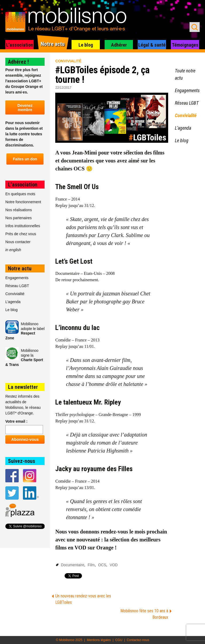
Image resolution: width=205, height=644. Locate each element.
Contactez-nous (138, 640)
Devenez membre (25, 108)
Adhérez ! (18, 62)
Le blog (86, 45)
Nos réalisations (19, 210)
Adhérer (119, 45)
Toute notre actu (185, 74)
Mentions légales (99, 640)
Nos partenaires (19, 218)
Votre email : (16, 421)
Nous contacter (18, 242)
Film (91, 565)
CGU (119, 640)
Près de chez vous (21, 234)
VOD (114, 565)
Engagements (17, 278)
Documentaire (72, 565)
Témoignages (185, 45)
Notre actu (53, 44)
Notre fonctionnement (23, 202)
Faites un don (25, 159)
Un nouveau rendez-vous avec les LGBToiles (83, 599)
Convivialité (68, 61)
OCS (102, 565)
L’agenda (13, 302)
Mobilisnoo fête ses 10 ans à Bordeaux (144, 614)
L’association (20, 45)
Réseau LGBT (17, 286)
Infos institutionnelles (23, 226)
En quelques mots (20, 194)
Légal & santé (152, 45)
